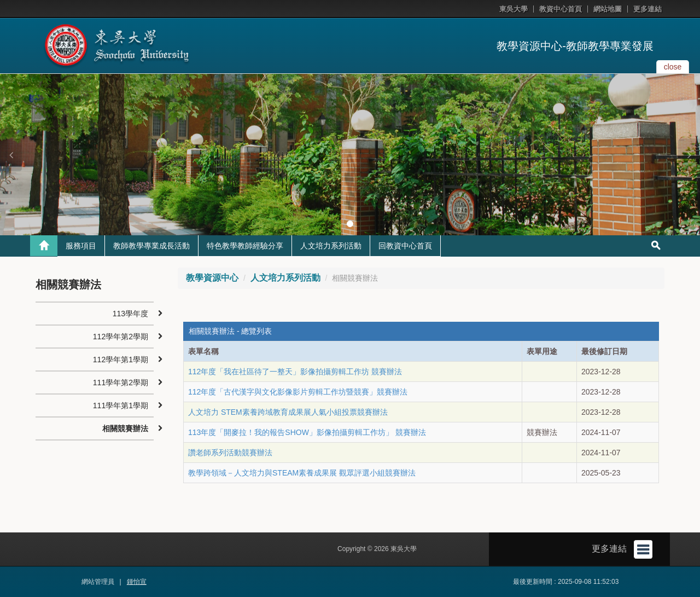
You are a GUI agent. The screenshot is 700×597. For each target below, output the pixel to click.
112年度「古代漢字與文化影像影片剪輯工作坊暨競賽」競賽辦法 (298, 392)
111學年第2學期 (121, 382)
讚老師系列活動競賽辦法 (230, 453)
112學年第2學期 (121, 337)
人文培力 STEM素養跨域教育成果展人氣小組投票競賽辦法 (288, 412)
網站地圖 (608, 9)
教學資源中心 (212, 278)
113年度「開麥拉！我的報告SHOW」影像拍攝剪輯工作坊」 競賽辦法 (307, 432)
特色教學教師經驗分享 (245, 246)
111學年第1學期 (121, 405)
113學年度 (130, 314)
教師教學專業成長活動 (151, 246)
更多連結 (647, 9)
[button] (11, 155)
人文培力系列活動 (331, 246)
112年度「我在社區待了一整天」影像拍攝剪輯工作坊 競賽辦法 (295, 372)
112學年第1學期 (121, 360)
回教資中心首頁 (405, 246)
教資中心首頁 (561, 9)
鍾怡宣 (137, 582)
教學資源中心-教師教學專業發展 (575, 46)
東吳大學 (514, 9)
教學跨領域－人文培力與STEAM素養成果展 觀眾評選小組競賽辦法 (302, 473)
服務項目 (81, 246)
